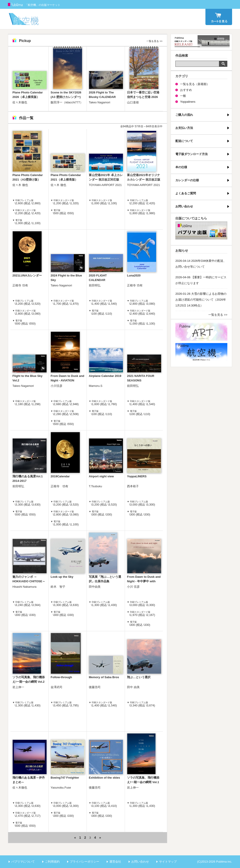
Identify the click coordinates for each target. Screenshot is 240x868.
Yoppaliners (188, 102)
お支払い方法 (184, 128)
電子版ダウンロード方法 (192, 154)
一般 (183, 96)
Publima (15, 5)
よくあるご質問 (186, 193)
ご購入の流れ (184, 115)
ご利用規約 (52, 862)
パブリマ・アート (201, 332)
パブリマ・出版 (201, 230)
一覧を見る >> (154, 41)
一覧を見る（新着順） (195, 84)
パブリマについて (23, 862)
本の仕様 (181, 167)
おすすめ (186, 90)
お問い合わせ (184, 206)
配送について (184, 141)
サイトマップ (168, 862)
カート (219, 17)
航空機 (201, 352)
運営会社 (115, 862)
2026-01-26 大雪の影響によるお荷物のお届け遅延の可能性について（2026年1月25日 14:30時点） (201, 300)
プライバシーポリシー (85, 862)
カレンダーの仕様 (187, 180)
